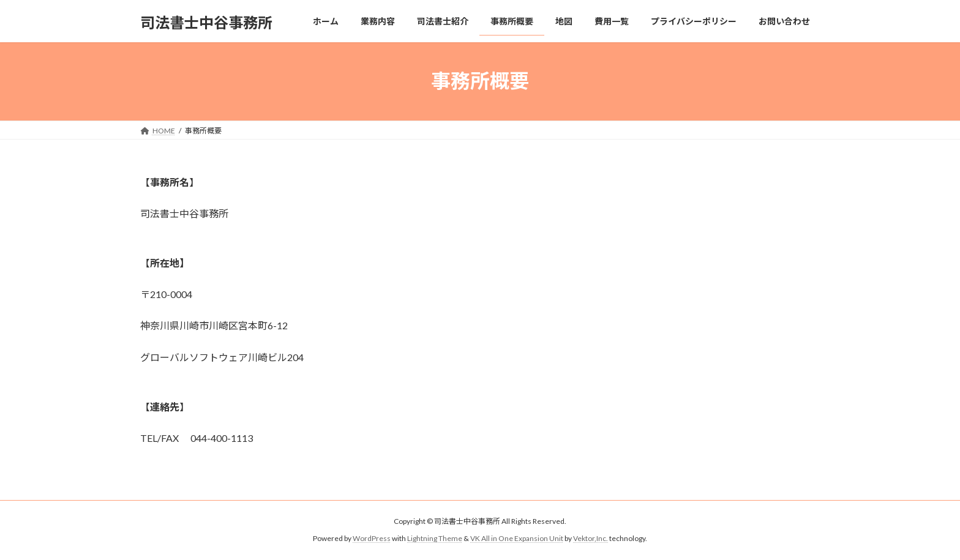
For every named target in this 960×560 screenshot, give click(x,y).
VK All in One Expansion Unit (517, 538)
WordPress (372, 538)
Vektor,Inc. (591, 538)
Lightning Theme (435, 538)
